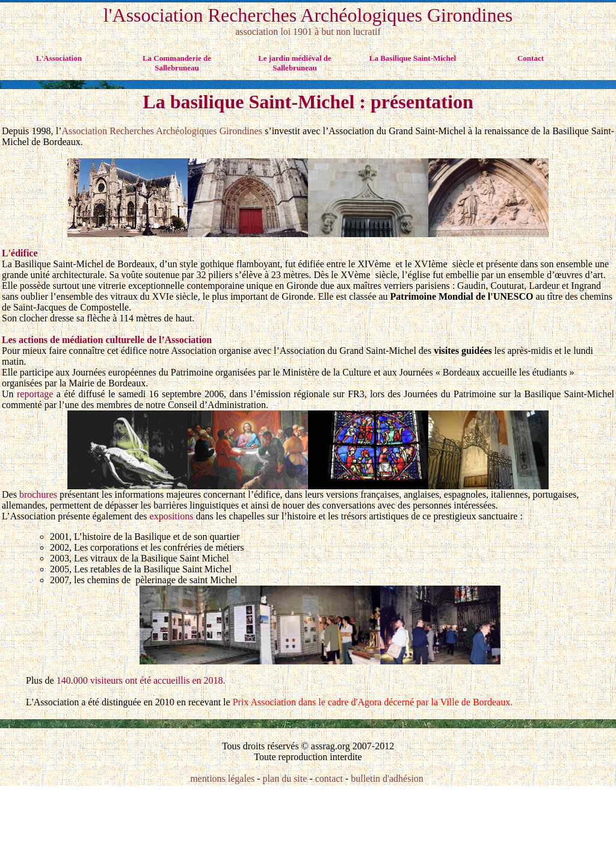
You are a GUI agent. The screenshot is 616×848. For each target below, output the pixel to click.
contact (329, 778)
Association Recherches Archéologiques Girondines (162, 131)
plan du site (285, 778)
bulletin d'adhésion (387, 778)
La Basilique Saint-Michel (413, 58)
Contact (531, 58)
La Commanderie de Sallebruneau (177, 63)
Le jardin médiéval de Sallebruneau (295, 63)
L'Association (59, 58)
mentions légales (223, 778)
